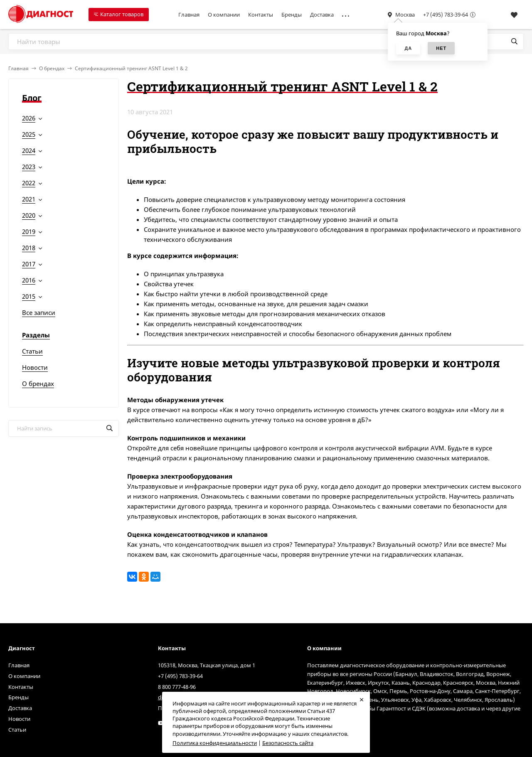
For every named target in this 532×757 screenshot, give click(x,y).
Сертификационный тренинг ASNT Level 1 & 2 (131, 68)
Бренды (292, 15)
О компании (224, 15)
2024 (29, 150)
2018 (29, 248)
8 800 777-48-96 (177, 687)
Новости (35, 367)
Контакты (261, 15)
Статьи (32, 351)
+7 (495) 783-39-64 (446, 15)
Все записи (39, 312)
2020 (29, 215)
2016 (29, 280)
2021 (29, 199)
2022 (29, 183)
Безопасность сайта (288, 743)
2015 (29, 296)
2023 (29, 167)
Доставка (322, 15)
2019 (29, 231)
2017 (29, 264)
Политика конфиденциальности (215, 743)
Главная (189, 15)
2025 (29, 134)
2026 (29, 118)
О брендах (52, 68)
